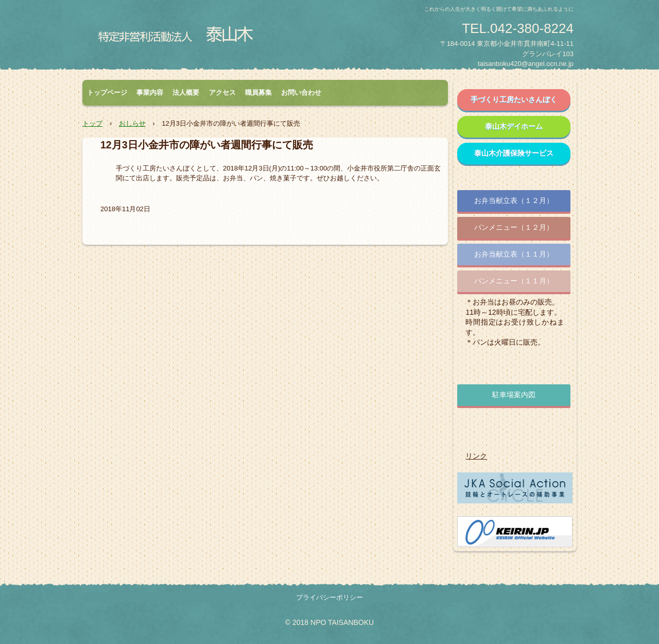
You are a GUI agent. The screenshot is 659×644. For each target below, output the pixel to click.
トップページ (107, 92)
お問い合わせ (301, 92)
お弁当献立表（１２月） (514, 200)
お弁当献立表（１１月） (514, 254)
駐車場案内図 (514, 395)
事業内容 (150, 92)
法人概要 (186, 92)
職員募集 (258, 92)
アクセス (222, 92)
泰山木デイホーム (514, 126)
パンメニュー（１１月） (514, 281)
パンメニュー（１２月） (514, 227)
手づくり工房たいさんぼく (514, 99)
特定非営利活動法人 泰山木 (178, 38)
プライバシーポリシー (329, 597)
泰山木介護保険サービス (514, 153)
